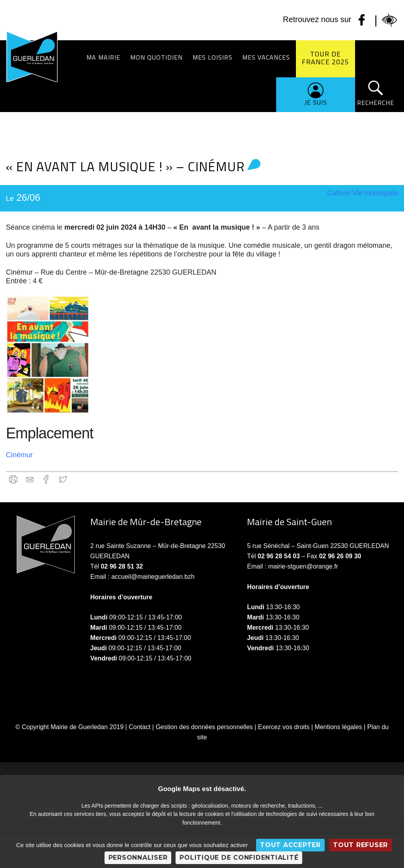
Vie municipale (375, 193)
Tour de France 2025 (325, 58)
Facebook (46, 479)
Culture (339, 193)
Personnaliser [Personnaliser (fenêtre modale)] (138, 858)
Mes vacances (266, 57)
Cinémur (19, 455)
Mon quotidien (156, 57)
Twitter (63, 479)
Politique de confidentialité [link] (239, 858)
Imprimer (13, 479)
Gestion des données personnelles (204, 727)
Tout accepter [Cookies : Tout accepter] (290, 845)
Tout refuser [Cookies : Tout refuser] (360, 845)
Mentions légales (339, 727)
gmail (30, 479)
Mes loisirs (212, 57)
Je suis (316, 102)
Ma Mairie (103, 57)
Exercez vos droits (284, 727)
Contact (139, 727)
